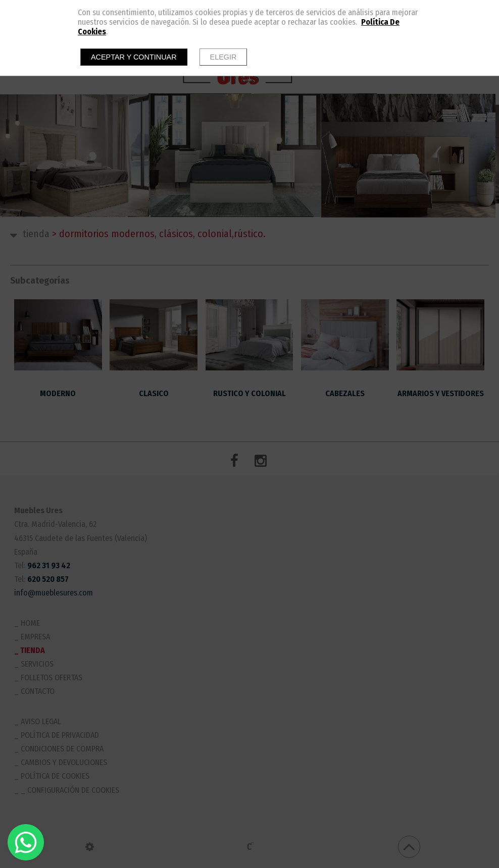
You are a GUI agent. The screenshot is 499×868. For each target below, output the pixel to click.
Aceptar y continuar (134, 57)
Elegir (223, 57)
